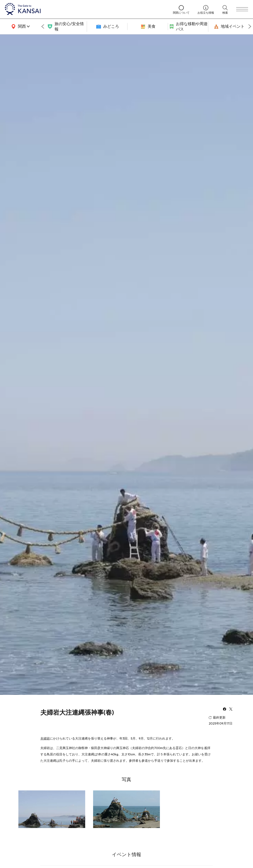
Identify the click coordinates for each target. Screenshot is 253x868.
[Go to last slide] (43, 27)
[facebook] (225, 709)
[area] (20, 27)
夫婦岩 (45, 738)
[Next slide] (250, 27)
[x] (231, 709)
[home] (85, 9)
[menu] (242, 9)
